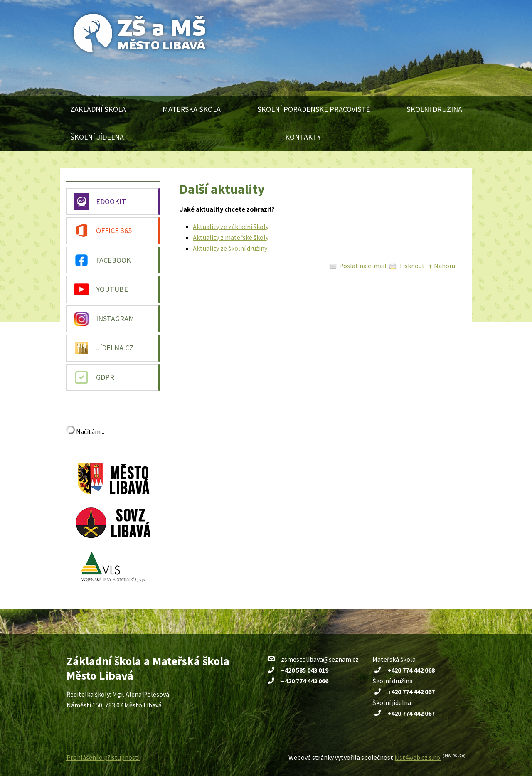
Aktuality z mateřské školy (231, 237)
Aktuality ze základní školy (231, 227)
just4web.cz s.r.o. (418, 757)
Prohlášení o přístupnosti (103, 757)
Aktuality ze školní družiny (230, 248)
